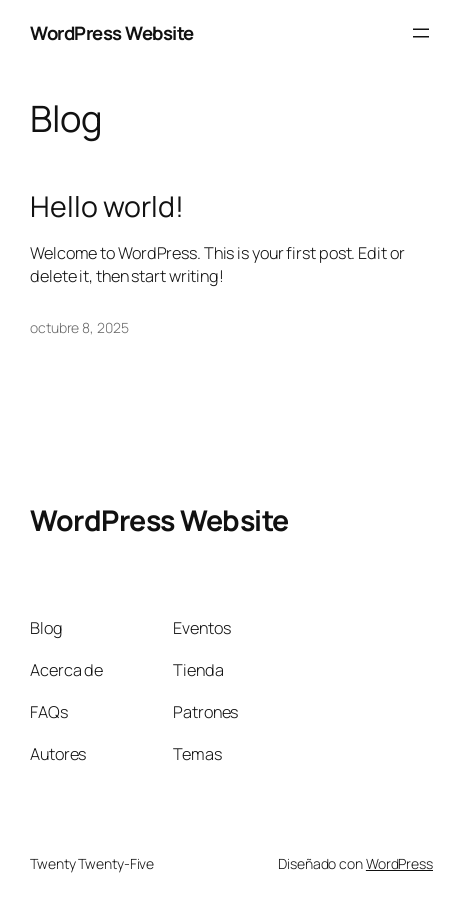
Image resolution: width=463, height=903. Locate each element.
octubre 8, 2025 (79, 327)
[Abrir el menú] (421, 33)
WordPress (399, 863)
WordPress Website (112, 33)
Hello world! (107, 207)
